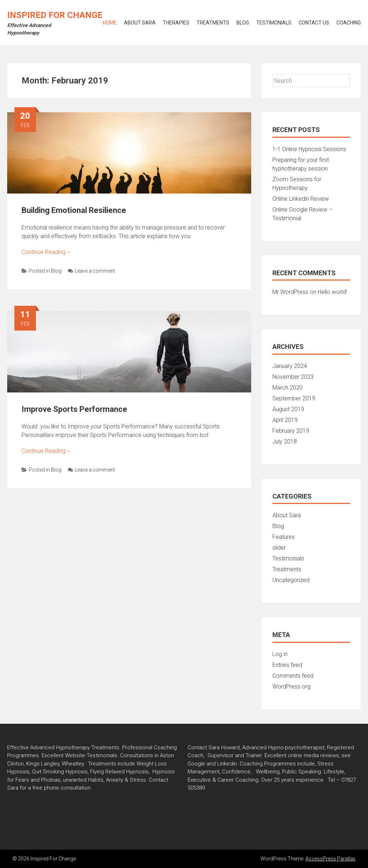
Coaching (349, 23)
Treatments (213, 23)
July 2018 (285, 442)
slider (279, 548)
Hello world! (332, 292)
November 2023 (293, 377)
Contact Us (314, 23)
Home (110, 23)
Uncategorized (291, 580)
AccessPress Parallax (330, 859)
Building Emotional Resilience (74, 210)
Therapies (176, 23)
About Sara (140, 23)
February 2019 (291, 431)
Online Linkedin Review (301, 199)
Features (284, 537)
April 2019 (285, 420)
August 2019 (288, 409)
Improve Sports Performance (74, 409)
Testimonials (274, 23)
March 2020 (287, 388)
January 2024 (290, 366)
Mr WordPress (290, 292)
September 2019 (294, 398)
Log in (280, 654)
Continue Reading (46, 252)
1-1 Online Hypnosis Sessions (309, 149)
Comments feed (293, 676)
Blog (243, 23)
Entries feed (287, 665)
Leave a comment (91, 271)
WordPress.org (291, 687)
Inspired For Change (55, 15)
